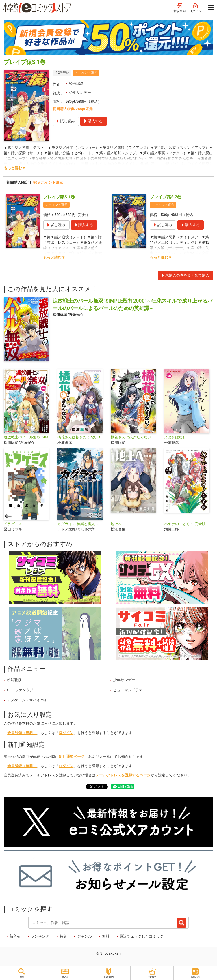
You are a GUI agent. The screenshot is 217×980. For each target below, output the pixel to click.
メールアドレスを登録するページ (123, 775)
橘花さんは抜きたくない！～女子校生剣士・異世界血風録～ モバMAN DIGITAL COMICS (82, 437)
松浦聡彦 (76, 83)
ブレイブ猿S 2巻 (166, 197)
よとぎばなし (175, 437)
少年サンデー (80, 92)
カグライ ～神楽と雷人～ (78, 524)
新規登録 (180, 8)
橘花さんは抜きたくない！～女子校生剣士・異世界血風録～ (135, 437)
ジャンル (84, 936)
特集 (63, 936)
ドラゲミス (13, 524)
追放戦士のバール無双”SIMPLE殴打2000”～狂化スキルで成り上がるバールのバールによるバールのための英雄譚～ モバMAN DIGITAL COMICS (28, 437)
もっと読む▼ (15, 168)
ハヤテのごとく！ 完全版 (185, 524)
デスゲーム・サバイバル (27, 700)
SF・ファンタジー (22, 690)
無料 (106, 936)
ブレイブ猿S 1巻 (59, 197)
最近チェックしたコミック (142, 936)
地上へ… (118, 524)
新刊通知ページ (72, 757)
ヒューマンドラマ (128, 690)
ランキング (40, 936)
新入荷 (15, 936)
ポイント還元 (88, 73)
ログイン (195, 8)
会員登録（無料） (22, 733)
